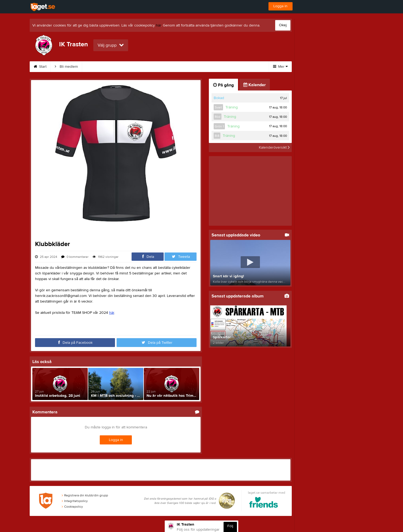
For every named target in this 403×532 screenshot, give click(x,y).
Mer (280, 67)
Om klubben (99, 67)
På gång (223, 85)
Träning (158, 67)
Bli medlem (66, 67)
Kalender (218, 67)
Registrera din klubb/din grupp (85, 495)
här (158, 25)
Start (40, 67)
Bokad (219, 98)
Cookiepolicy (72, 507)
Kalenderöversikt (274, 148)
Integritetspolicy (75, 501)
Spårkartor (131, 67)
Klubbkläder (187, 67)
